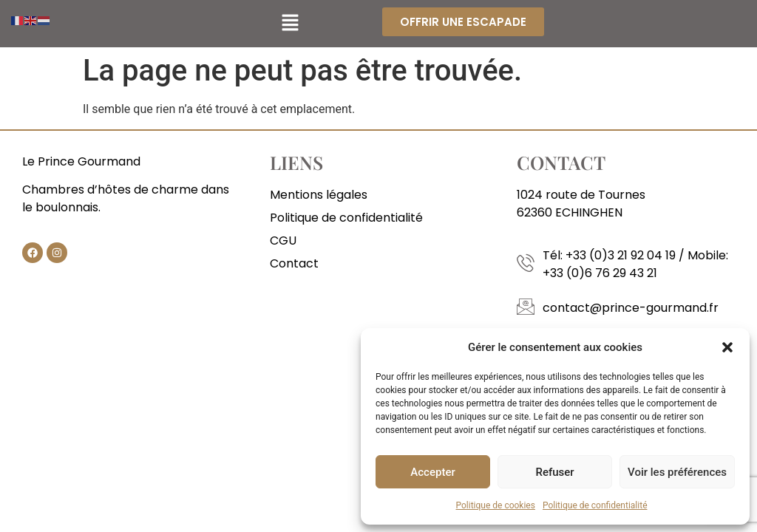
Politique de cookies (496, 505)
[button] (727, 347)
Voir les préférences (677, 472)
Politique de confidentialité (595, 505)
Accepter (432, 472)
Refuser (554, 472)
